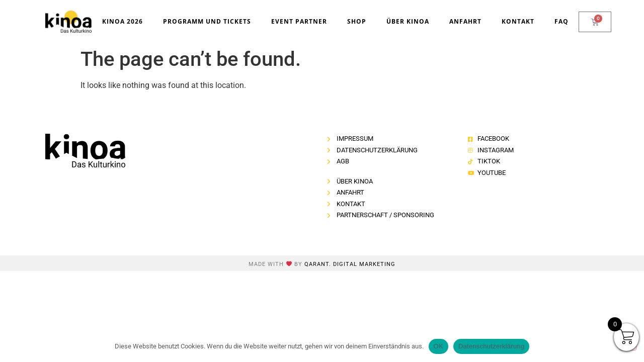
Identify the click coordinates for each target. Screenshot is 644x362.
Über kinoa (408, 21)
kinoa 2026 (123, 21)
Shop (357, 21)
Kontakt (518, 21)
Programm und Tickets (207, 21)
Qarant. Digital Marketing (350, 264)
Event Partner (299, 21)
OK (438, 346)
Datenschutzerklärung (491, 346)
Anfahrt (465, 21)
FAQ (561, 21)
